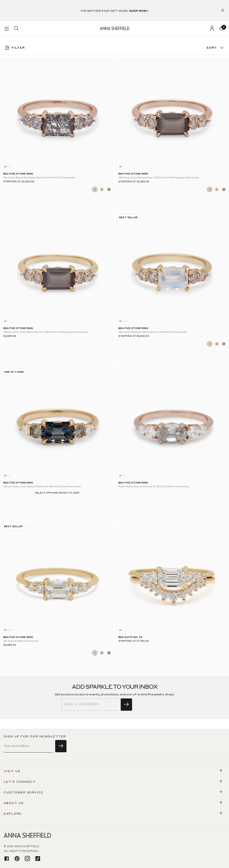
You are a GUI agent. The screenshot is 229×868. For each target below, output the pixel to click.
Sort (215, 48)
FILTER (15, 48)
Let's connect (20, 782)
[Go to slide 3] (127, 321)
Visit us (12, 771)
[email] (91, 705)
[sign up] (126, 705)
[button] (223, 11)
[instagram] (27, 859)
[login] (212, 29)
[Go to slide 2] (9, 167)
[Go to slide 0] (5, 167)
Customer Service (24, 793)
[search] (16, 29)
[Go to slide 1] (7, 167)
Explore (13, 814)
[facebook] (7, 859)
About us (14, 803)
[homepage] (114, 29)
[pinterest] (17, 859)
